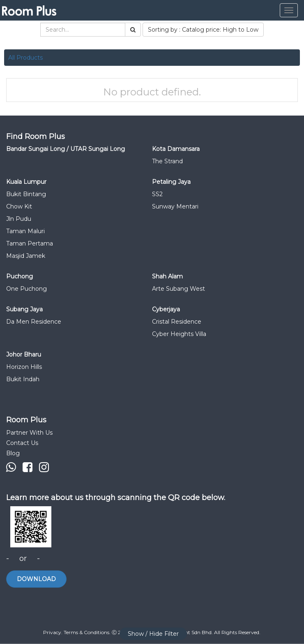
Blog (13, 453)
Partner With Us (29, 433)
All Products (25, 58)
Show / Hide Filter (153, 634)
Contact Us (22, 443)
